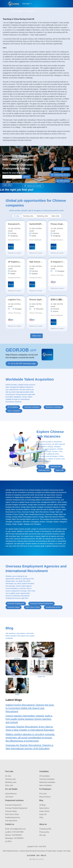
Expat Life (43, 814)
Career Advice (44, 811)
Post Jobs (43, 794)
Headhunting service (13, 817)
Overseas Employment (13, 805)
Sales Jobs (9, 785)
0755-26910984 (14, 832)
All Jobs (8, 776)
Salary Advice (44, 808)
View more (36, 336)
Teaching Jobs (10, 779)
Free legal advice (11, 821)
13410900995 (13, 835)
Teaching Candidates (47, 779)
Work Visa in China (12, 814)
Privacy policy (44, 832)
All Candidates (45, 776)
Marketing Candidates (47, 782)
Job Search (9, 797)
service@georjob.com (15, 829)
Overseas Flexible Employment (16, 808)
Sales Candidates (46, 785)
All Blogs (43, 805)
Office (8, 841)
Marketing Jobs (11, 782)
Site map (43, 835)
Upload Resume (11, 794)
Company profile (45, 829)
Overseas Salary (11, 811)
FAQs (41, 817)
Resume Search (45, 797)
